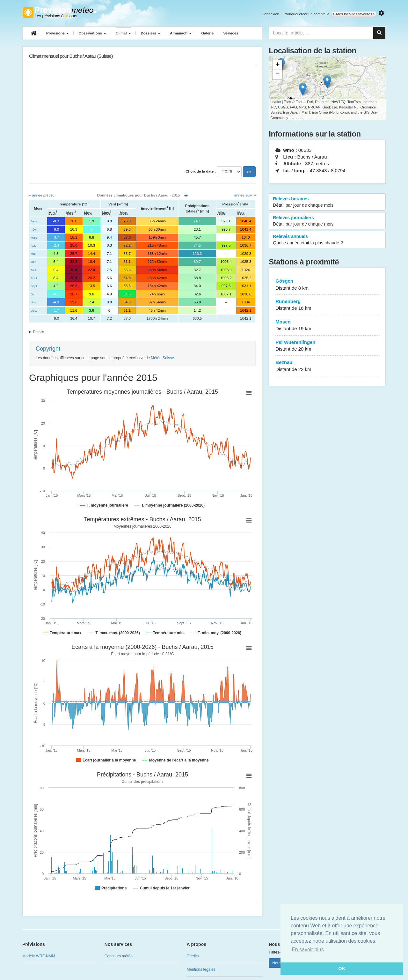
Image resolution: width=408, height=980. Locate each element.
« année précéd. (42, 195)
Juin (33, 262)
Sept (34, 286)
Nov (33, 302)
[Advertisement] (142, 115)
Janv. (34, 221)
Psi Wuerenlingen (327, 346)
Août (34, 278)
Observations (92, 33)
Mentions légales (201, 969)
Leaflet (276, 102)
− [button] (277, 75)
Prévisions (58, 33)
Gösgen (327, 285)
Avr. (33, 245)
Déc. (34, 311)
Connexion (270, 14)
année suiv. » (245, 195)
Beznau (327, 366)
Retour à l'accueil (60, 12)
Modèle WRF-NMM (39, 956)
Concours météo (119, 956)
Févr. (34, 230)
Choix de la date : (201, 171)
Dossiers (150, 33)
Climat (123, 33)
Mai (33, 254)
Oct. (33, 294)
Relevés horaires (327, 202)
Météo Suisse (162, 358)
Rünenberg (327, 305)
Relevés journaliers (327, 221)
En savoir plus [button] (308, 950)
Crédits (193, 956)
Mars (34, 238)
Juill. (34, 270)
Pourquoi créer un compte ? (306, 14)
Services (231, 33)
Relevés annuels (327, 240)
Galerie (207, 33)
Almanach (181, 33)
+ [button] (277, 65)
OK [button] (342, 969)
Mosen (327, 326)
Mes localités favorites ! (354, 14)
